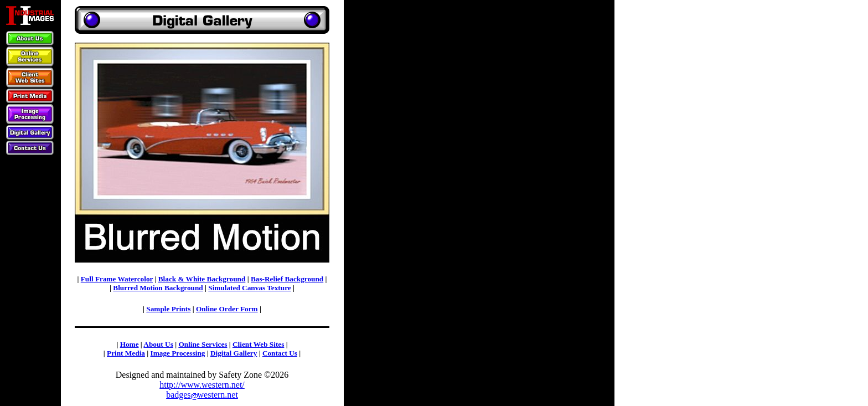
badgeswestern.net (202, 395)
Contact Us (280, 353)
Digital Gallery (234, 353)
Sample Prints (168, 309)
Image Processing (178, 353)
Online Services (203, 344)
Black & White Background (202, 279)
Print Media (126, 353)
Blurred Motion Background (158, 288)
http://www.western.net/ (202, 385)
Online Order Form (227, 309)
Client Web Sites (258, 344)
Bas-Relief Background (287, 279)
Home (130, 344)
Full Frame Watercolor (117, 279)
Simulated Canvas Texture (249, 288)
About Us (158, 344)
